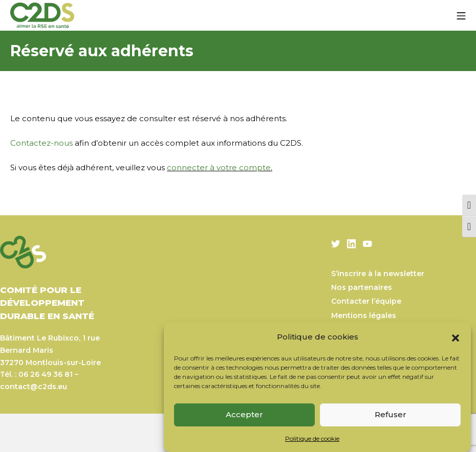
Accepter (244, 414)
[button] (456, 337)
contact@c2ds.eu (34, 387)
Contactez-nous (41, 143)
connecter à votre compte (219, 167)
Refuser (391, 414)
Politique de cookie (312, 438)
